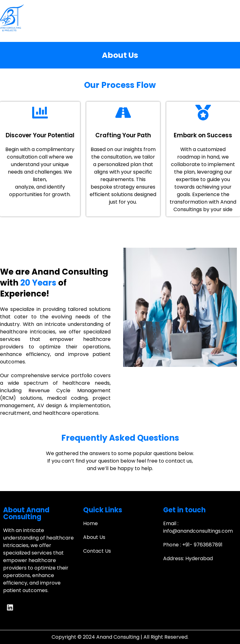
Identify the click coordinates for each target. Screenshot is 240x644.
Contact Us (97, 551)
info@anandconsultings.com (198, 531)
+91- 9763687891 (202, 545)
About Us (94, 537)
